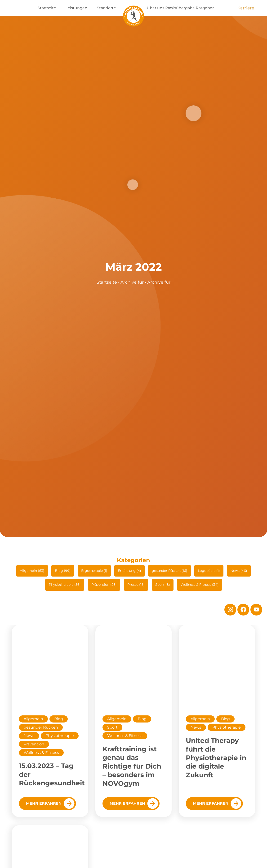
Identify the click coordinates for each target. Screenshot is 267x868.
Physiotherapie (60, 736)
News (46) (239, 571)
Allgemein (33, 719)
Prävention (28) (104, 585)
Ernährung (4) (129, 571)
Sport (112, 727)
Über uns (156, 8)
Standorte (106, 8)
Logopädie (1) (209, 571)
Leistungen (76, 8)
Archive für (132, 282)
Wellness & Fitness (41, 753)
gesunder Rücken (41, 727)
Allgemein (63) (32, 571)
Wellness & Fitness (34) (200, 585)
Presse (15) (136, 585)
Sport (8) (163, 585)
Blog (59, 719)
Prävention (34, 744)
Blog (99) (63, 571)
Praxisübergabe (180, 8)
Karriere (246, 8)
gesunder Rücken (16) (169, 571)
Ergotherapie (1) (94, 571)
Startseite (47, 8)
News (29, 736)
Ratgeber (205, 8)
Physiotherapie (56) (65, 585)
